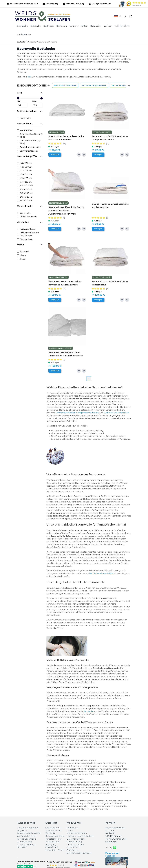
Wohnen (108, 26)
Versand (21, 836)
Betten (84, 26)
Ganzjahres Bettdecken (87, 413)
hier (29, 77)
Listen (70, 830)
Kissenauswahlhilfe (55, 836)
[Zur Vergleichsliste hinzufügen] (84, 155)
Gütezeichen (52, 847)
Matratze (74, 26)
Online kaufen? (53, 828)
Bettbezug (62, 26)
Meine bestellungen (77, 833)
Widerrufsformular (26, 845)
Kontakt (110, 823)
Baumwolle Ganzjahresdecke (94, 85)
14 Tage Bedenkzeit (26, 839)
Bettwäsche (22, 26)
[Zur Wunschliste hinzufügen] (79, 155)
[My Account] (126, 16)
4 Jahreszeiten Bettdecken (116, 413)
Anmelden (72, 828)
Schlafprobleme (122, 26)
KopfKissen (48, 26)
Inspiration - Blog (54, 850)
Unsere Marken (85, 836)
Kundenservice (24, 34)
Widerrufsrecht (24, 842)
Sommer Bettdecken (66, 413)
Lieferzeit (32, 836)
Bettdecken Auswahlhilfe (101, 573)
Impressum (23, 847)
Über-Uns (72, 836)
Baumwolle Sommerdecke (65, 85)
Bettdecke (36, 26)
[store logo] (61, 16)
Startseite (21, 42)
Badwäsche (96, 26)
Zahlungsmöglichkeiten (29, 833)
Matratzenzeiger (53, 839)
